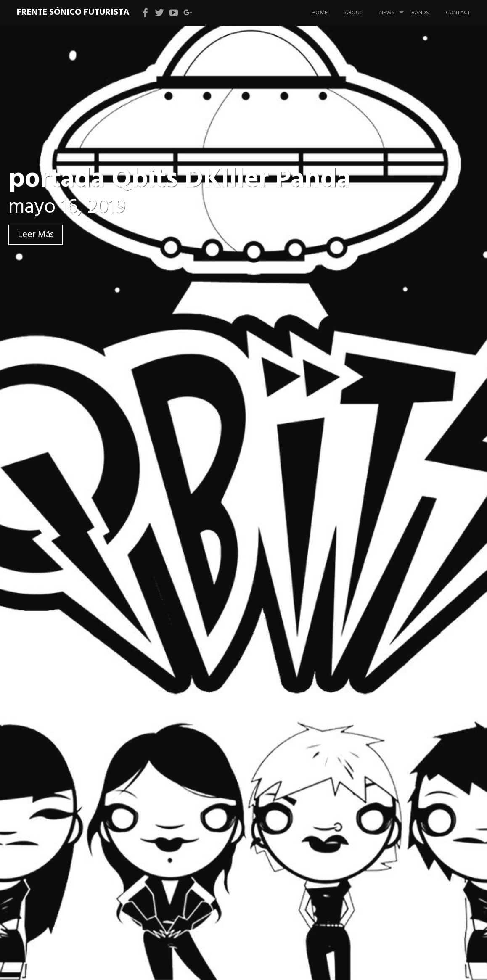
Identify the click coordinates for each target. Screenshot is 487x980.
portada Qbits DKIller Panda (180, 180)
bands (420, 13)
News (395, 9)
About (353, 13)
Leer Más (36, 235)
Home (320, 13)
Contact (458, 13)
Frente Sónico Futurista (73, 12)
